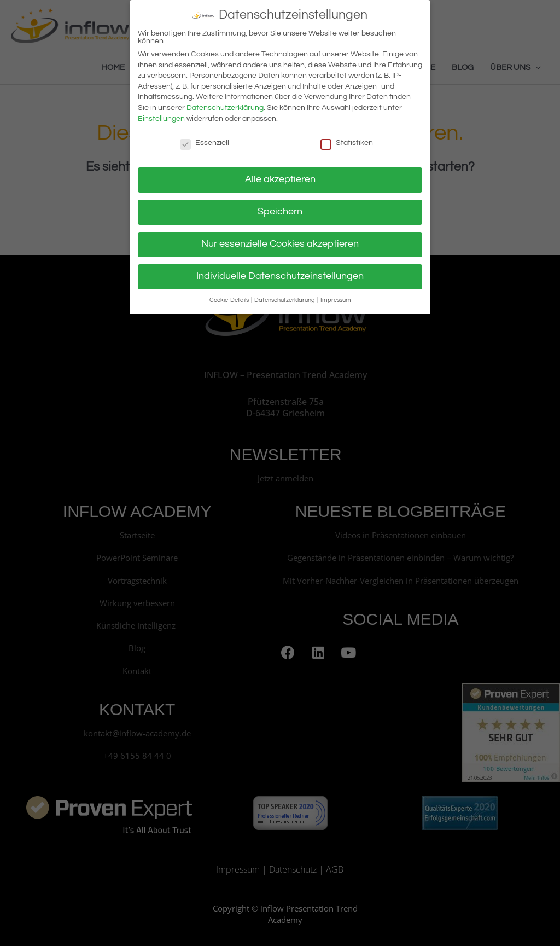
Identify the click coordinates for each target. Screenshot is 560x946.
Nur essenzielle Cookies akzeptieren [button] (280, 239)
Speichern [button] (280, 207)
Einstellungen (161, 113)
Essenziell (205, 137)
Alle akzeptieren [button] (280, 175)
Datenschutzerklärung (225, 103)
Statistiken (347, 137)
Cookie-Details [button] (230, 295)
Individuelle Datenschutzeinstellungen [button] (280, 271)
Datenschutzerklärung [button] (285, 295)
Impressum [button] (336, 295)
